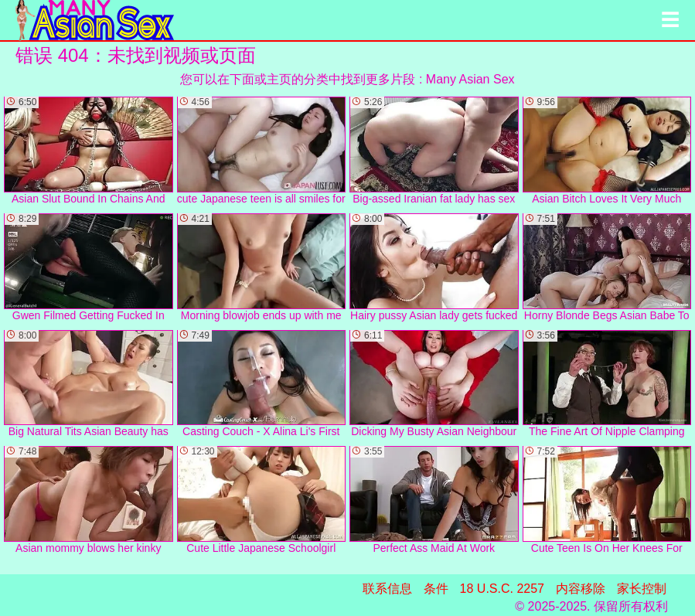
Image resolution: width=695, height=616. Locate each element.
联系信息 (387, 589)
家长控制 (642, 589)
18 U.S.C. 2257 (502, 589)
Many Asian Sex (470, 79)
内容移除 (581, 589)
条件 (436, 589)
